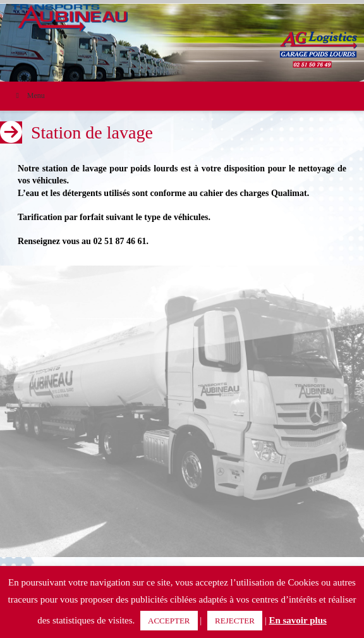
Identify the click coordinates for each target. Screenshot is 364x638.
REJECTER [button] (235, 621)
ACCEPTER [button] (169, 621)
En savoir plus (297, 620)
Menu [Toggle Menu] (29, 95)
